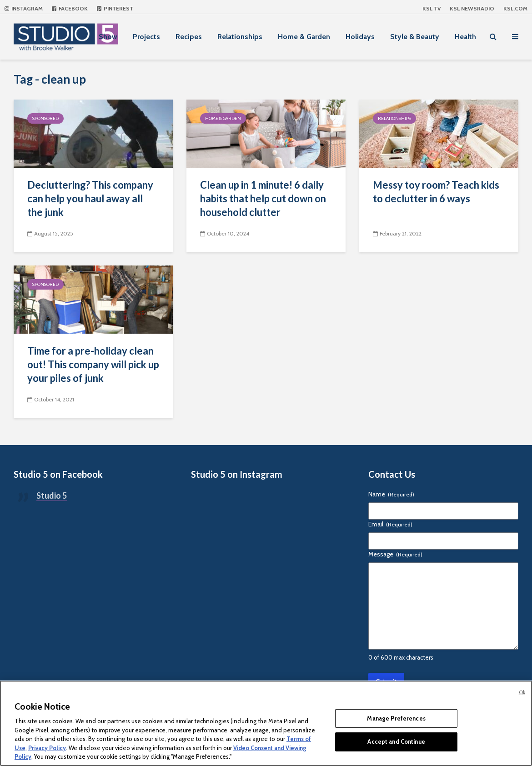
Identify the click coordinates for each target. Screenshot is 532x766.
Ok (522, 692)
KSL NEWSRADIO (472, 8)
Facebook (70, 8)
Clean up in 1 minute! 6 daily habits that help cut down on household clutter (263, 198)
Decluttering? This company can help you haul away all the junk (90, 198)
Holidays (360, 37)
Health (465, 37)
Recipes (189, 37)
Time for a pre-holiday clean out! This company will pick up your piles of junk (93, 364)
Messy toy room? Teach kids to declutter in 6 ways (436, 192)
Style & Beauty (415, 37)
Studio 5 (52, 496)
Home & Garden (304, 37)
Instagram (24, 8)
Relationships (240, 37)
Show (108, 37)
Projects (146, 37)
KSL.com (515, 8)
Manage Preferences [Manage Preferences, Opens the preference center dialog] (396, 718)
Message (395, 554)
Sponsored (45, 118)
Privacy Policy (47, 748)
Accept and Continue (396, 741)
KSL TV (432, 8)
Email (390, 524)
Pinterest (115, 8)
